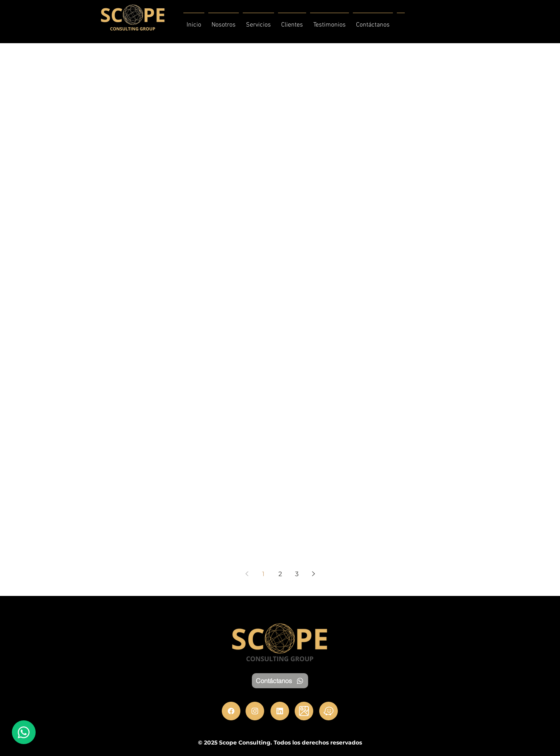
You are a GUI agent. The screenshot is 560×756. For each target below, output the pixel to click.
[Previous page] (247, 574)
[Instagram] (255, 711)
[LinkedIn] (280, 711)
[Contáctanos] (280, 681)
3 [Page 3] (297, 574)
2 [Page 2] (280, 574)
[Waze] (329, 711)
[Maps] (304, 711)
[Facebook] (231, 711)
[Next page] (313, 574)
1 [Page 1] (263, 574)
